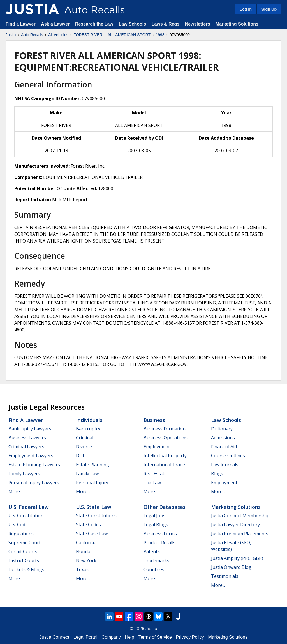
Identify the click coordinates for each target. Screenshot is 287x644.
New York (86, 560)
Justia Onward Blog (231, 567)
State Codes (88, 525)
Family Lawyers (24, 474)
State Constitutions (96, 516)
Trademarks (156, 560)
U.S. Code (18, 525)
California (86, 543)
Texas (82, 569)
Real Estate (155, 474)
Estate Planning (92, 465)
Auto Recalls (32, 35)
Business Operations (166, 438)
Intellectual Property (165, 456)
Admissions (223, 438)
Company (111, 637)
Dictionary (222, 429)
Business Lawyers (27, 438)
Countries (154, 569)
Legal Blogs (156, 525)
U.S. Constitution (26, 516)
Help (130, 637)
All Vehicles (58, 35)
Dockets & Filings (26, 569)
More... (15, 491)
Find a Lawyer (21, 24)
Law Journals (225, 465)
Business (154, 420)
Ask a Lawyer (56, 24)
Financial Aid (224, 447)
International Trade (164, 465)
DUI (80, 456)
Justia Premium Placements (240, 534)
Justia (11, 35)
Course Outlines (228, 456)
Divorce (84, 447)
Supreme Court (25, 543)
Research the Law (94, 24)
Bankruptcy (88, 429)
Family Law (87, 474)
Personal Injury (92, 483)
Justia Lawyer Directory (235, 525)
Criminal (85, 438)
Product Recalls (159, 543)
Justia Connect (54, 637)
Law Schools (132, 24)
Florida (83, 551)
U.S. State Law (94, 507)
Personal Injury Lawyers (34, 483)
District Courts (24, 560)
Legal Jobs (154, 516)
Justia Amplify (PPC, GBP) (237, 558)
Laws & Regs (166, 24)
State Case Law (92, 534)
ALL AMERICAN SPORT (129, 35)
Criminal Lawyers (26, 447)
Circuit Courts (23, 551)
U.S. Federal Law (29, 507)
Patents (152, 551)
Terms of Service (155, 637)
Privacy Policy (190, 637)
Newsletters (198, 24)
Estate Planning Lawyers (34, 465)
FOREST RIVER (88, 35)
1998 (160, 35)
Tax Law (152, 483)
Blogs (217, 474)
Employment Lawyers (31, 456)
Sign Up (269, 9)
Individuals (89, 420)
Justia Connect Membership (240, 516)
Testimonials (225, 576)
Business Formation (165, 429)
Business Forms (160, 534)
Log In (246, 9)
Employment (157, 447)
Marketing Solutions (237, 24)
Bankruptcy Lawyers (30, 429)
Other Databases (165, 507)
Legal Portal (85, 637)
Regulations (21, 534)
